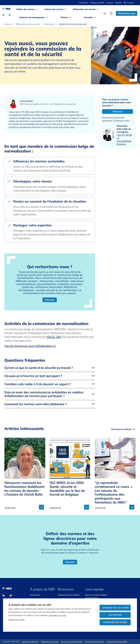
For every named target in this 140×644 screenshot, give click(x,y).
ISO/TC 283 (54, 337)
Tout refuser (115, 615)
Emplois (118, 3)
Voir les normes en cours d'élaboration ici (30, 346)
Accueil (8, 24)
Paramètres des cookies (115, 622)
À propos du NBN (97, 3)
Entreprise (35, 595)
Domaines (49, 24)
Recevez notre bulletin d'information (96, 596)
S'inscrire (50, 300)
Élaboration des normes (28, 24)
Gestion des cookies (16, 620)
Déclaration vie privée (57, 615)
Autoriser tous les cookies (116, 608)
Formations (83, 3)
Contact (110, 3)
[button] (130, 3)
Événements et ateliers (69, 595)
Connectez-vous (127, 13)
